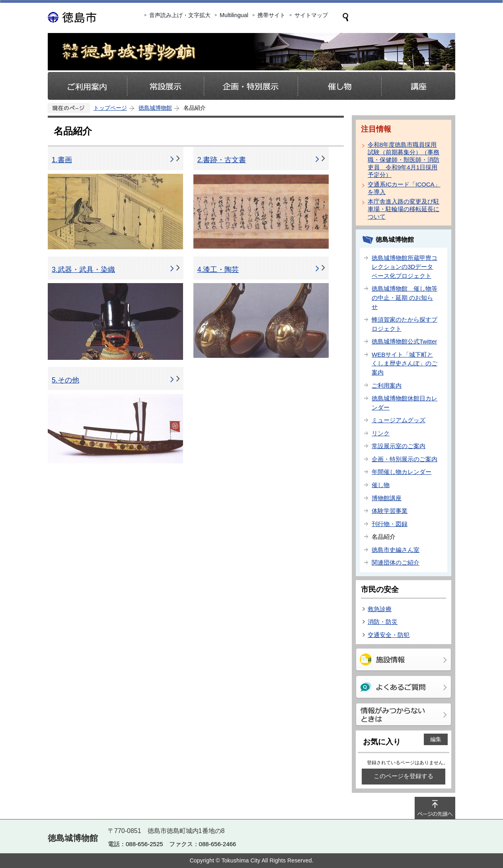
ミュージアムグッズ (399, 420)
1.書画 (62, 160)
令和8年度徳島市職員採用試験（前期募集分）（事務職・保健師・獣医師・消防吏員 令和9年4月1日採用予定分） (404, 160)
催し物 (381, 485)
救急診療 (380, 609)
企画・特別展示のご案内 (405, 459)
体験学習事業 (390, 511)
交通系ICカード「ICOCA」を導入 (404, 188)
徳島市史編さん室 (396, 550)
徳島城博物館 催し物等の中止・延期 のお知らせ (405, 297)
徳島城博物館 (155, 108)
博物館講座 (387, 498)
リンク (381, 433)
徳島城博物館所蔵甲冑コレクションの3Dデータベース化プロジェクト (405, 267)
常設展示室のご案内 (399, 446)
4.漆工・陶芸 (218, 270)
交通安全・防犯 (389, 635)
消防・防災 (383, 622)
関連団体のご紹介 (396, 562)
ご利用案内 (387, 385)
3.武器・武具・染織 (83, 270)
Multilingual (234, 15)
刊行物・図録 (390, 524)
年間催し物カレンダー (402, 472)
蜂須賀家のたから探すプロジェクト (405, 324)
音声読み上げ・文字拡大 (180, 15)
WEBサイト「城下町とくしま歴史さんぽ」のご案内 (405, 363)
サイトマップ (311, 15)
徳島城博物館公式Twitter (404, 341)
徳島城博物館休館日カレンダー (405, 403)
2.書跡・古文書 (222, 160)
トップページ (110, 108)
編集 (436, 739)
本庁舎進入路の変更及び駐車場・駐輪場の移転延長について (404, 209)
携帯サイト (271, 15)
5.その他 (65, 380)
